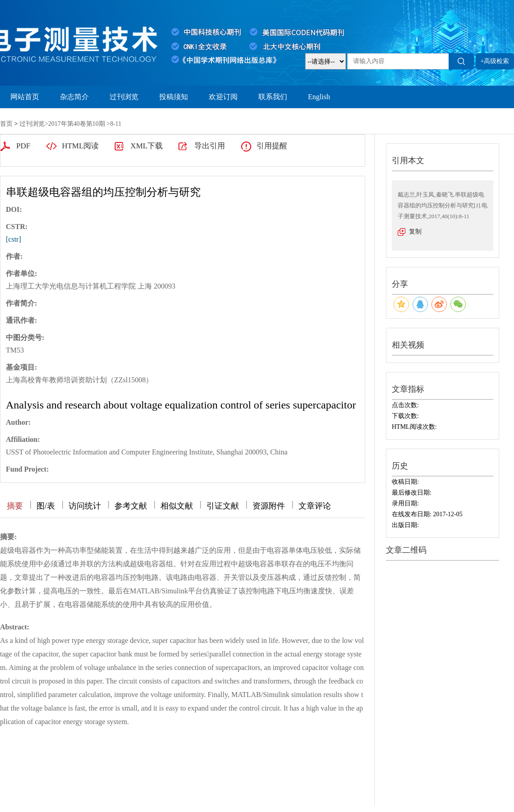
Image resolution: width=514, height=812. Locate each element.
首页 (6, 124)
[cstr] (14, 239)
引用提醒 (272, 146)
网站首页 (25, 97)
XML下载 (147, 146)
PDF (23, 146)
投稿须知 (174, 97)
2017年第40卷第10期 (77, 124)
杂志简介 (74, 97)
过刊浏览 (124, 97)
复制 (415, 232)
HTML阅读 (80, 146)
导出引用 (210, 146)
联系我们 (273, 97)
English (319, 97)
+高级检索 (495, 61)
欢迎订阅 (223, 97)
